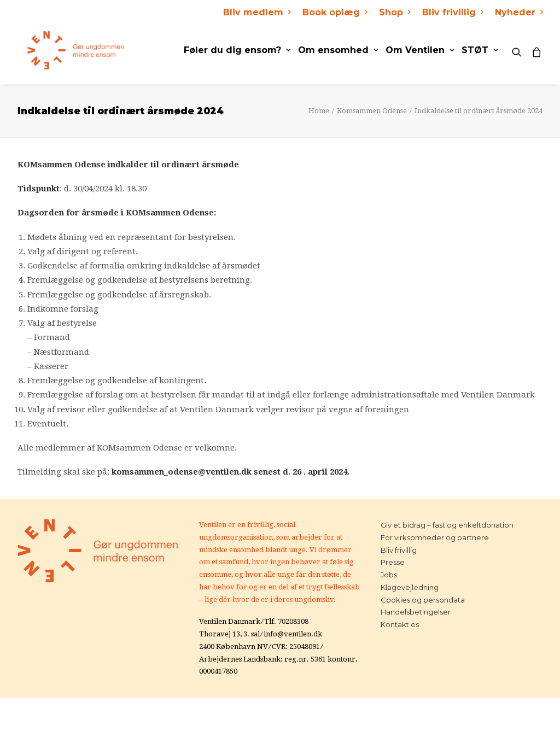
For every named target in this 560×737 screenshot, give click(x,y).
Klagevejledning (410, 587)
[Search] (519, 50)
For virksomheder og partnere (435, 537)
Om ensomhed (338, 50)
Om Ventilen (420, 50)
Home (319, 111)
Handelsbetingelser (416, 612)
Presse (393, 562)
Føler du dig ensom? (237, 50)
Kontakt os (400, 624)
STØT (480, 50)
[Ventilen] (66, 50)
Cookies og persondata (423, 600)
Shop (395, 12)
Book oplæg (335, 12)
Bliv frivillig (453, 12)
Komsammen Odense (372, 111)
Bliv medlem (257, 12)
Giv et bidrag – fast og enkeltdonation (447, 525)
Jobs (389, 575)
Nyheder (519, 12)
